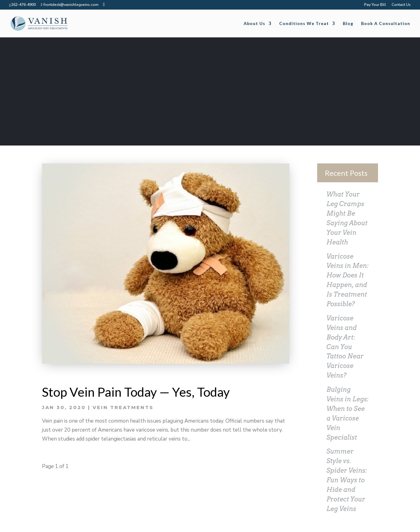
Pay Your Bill (375, 5)
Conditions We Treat (304, 24)
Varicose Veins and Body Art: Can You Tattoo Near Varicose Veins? (345, 347)
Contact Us (401, 5)
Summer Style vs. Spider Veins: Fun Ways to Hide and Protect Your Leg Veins (347, 480)
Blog (348, 24)
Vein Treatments (123, 407)
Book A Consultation (386, 24)
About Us (254, 24)
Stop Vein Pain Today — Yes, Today (136, 392)
